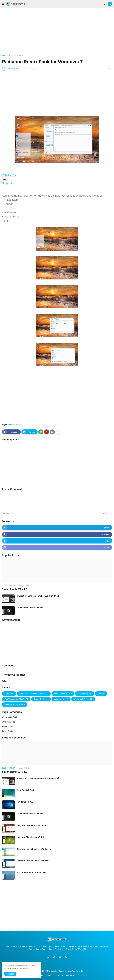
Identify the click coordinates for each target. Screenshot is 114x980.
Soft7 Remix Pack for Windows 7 (32, 872)
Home (4, 56)
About (48, 975)
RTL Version (71, 975)
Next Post (107, 513)
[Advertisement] (57, 31)
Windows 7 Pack (16, 56)
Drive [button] (13, 175)
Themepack (85, 694)
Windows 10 (61, 699)
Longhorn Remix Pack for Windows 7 (34, 861)
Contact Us (58, 975)
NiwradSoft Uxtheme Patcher (34, 694)
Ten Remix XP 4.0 (25, 802)
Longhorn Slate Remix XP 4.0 (30, 837)
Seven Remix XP (63, 694)
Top (101, 694)
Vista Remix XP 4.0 (25, 790)
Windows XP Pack (15, 705)
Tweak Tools (41, 699)
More (5, 179)
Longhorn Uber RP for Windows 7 (32, 825)
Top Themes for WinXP (16, 699)
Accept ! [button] (10, 974)
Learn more (24, 968)
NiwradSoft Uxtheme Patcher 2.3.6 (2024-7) (38, 596)
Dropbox (7, 183)
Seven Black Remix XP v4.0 (30, 608)
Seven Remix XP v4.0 (15, 589)
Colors (5, 681)
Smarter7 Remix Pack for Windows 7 (34, 849)
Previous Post (9, 513)
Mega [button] (5, 175)
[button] (3, 4)
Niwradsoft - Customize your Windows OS (65, 971)
